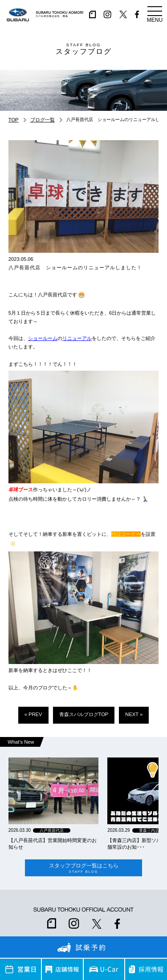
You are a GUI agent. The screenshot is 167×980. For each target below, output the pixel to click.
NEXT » (134, 714)
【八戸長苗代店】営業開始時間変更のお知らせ (53, 844)
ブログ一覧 (43, 120)
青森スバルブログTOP (84, 714)
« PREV (33, 714)
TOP (14, 120)
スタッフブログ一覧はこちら (83, 868)
